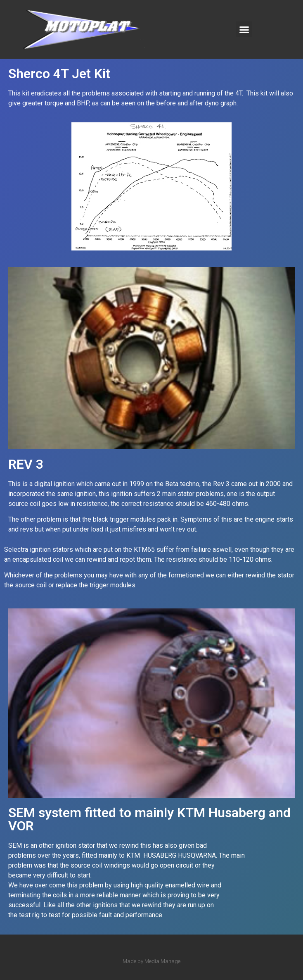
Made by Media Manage (151, 961)
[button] (244, 29)
